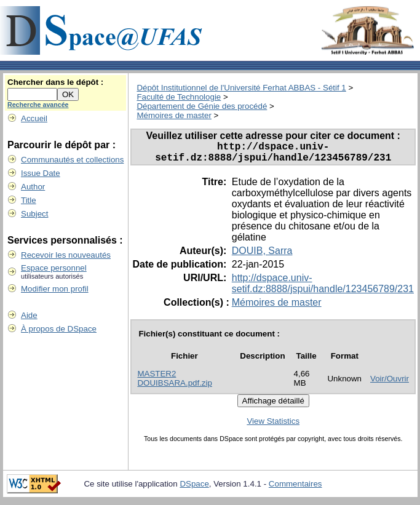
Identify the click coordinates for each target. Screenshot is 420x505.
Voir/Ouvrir (390, 384)
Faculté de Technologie (179, 97)
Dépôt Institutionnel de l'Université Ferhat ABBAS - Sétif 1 (241, 88)
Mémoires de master (174, 115)
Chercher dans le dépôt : (55, 82)
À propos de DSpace (59, 329)
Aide (29, 315)
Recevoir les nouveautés (66, 255)
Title (29, 200)
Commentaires (295, 489)
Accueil (34, 118)
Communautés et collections (72, 160)
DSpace (194, 489)
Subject (34, 214)
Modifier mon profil (55, 289)
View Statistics (273, 426)
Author (33, 187)
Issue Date (41, 173)
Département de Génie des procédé (202, 106)
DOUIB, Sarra (262, 256)
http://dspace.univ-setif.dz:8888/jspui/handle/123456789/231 (323, 288)
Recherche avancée (38, 105)
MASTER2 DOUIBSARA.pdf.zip (174, 383)
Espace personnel (54, 268)
